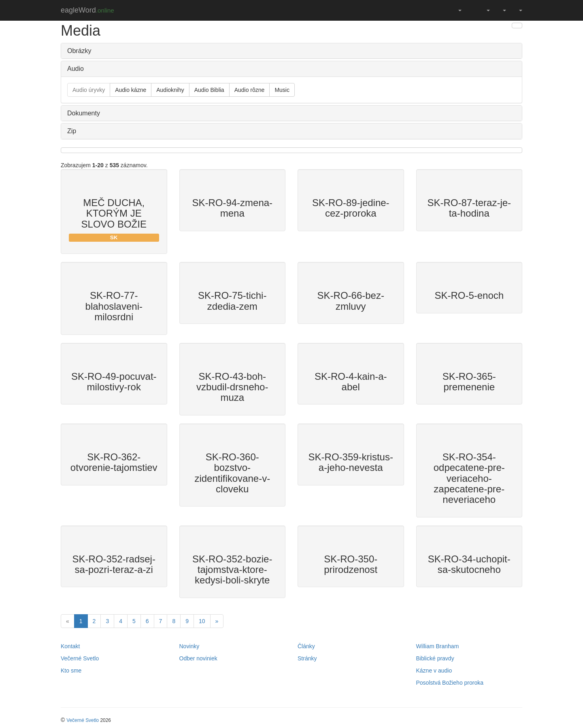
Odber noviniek (198, 658)
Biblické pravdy (435, 658)
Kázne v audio (434, 671)
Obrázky (79, 51)
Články (306, 646)
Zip (72, 131)
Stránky (307, 658)
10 (202, 621)
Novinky (189, 646)
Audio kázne (131, 90)
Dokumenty (84, 113)
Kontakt (70, 646)
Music (282, 90)
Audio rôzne (250, 90)
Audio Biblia (209, 90)
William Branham (438, 646)
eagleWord (87, 10)
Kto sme (71, 671)
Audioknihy (170, 90)
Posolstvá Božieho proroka (450, 683)
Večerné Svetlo (80, 658)
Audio (76, 69)
